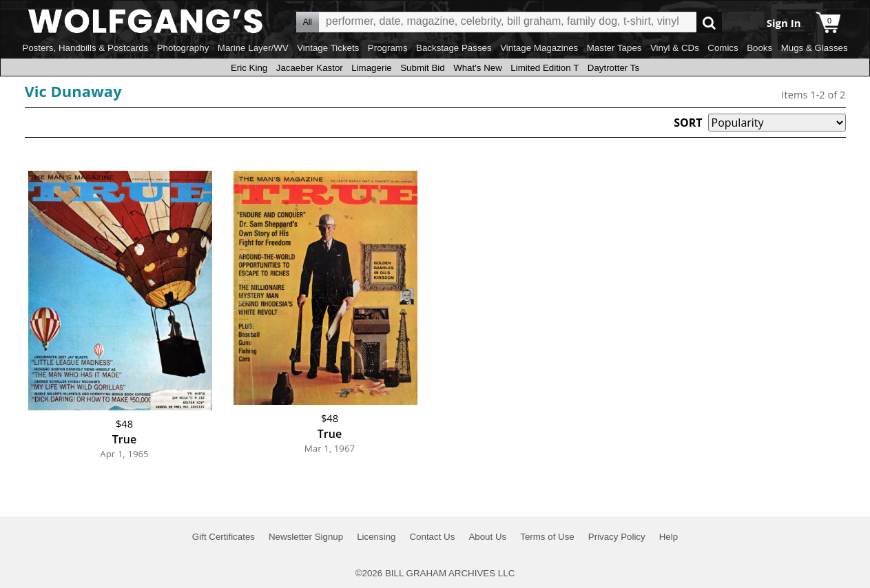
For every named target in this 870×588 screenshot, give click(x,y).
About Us (487, 537)
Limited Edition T (545, 68)
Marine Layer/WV (253, 48)
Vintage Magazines (539, 48)
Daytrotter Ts (613, 68)
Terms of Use (547, 537)
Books (759, 48)
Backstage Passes (454, 48)
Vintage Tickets (328, 48)
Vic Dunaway (73, 91)
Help (669, 537)
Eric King (249, 68)
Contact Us (432, 537)
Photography (183, 48)
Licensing (376, 537)
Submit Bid (422, 68)
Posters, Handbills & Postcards (85, 48)
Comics (723, 48)
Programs (388, 48)
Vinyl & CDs (675, 48)
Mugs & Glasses (815, 48)
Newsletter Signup (306, 537)
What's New (478, 68)
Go (709, 22)
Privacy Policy (617, 537)
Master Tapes (614, 48)
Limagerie (372, 68)
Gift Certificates (224, 537)
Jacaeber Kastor (310, 68)
